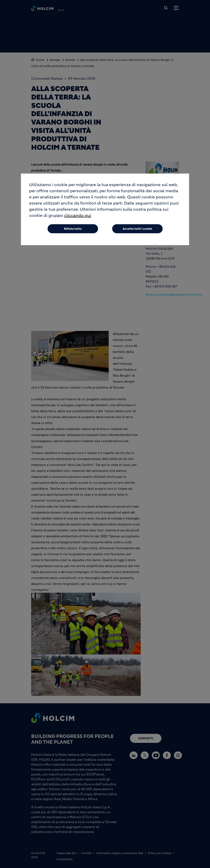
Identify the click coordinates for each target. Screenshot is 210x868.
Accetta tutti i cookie (137, 229)
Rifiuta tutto (73, 229)
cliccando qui (78, 216)
